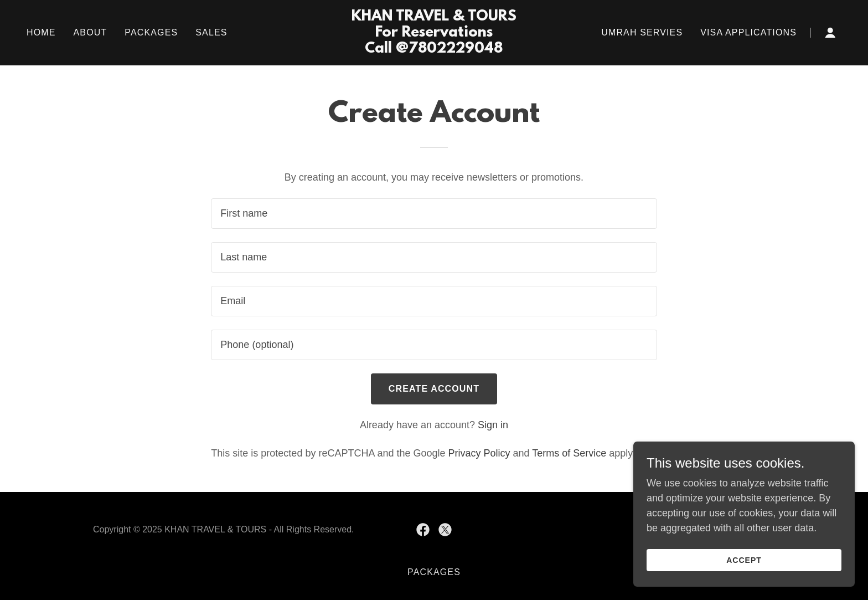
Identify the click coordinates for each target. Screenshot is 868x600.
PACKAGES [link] (151, 32)
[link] (434, 49)
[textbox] (434, 214)
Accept (744, 560)
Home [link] (41, 32)
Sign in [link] (493, 425)
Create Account (434, 389)
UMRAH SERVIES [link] (642, 32)
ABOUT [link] (91, 32)
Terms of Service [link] (569, 453)
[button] (830, 33)
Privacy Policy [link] (479, 453)
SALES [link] (211, 32)
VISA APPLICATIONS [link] (748, 32)
